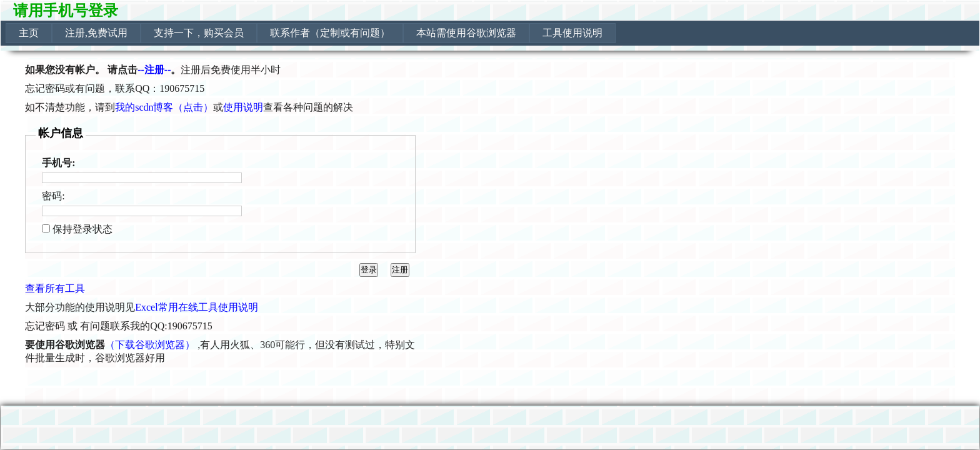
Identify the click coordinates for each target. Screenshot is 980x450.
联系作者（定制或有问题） (330, 33)
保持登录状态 (82, 229)
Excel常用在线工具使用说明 (196, 307)
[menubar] (311, 33)
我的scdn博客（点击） (164, 107)
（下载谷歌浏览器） (150, 345)
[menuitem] (29, 33)
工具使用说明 (572, 33)
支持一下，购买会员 (199, 33)
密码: (53, 196)
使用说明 (243, 107)
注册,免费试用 (96, 33)
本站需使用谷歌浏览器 (466, 33)
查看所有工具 (55, 288)
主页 (29, 33)
